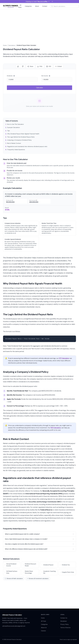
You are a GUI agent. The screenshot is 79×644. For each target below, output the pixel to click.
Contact (45, 6)
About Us (44, 628)
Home (5, 45)
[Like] (18, 66)
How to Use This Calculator (15, 124)
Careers (43, 631)
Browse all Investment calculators (38, 579)
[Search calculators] (66, 6)
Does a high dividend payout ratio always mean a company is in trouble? (39, 539)
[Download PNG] (40, 66)
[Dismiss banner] (52, 2)
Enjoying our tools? (38, 2)
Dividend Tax (65, 565)
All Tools (20, 6)
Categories (28, 6)
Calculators (12, 45)
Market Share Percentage (28, 572)
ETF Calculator (64, 358)
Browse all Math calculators (14, 579)
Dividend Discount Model (29, 565)
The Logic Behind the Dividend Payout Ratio (21, 137)
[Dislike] (23, 66)
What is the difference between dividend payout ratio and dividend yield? (39, 549)
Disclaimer (64, 621)
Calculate (39, 88)
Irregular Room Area (67, 572)
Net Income (46, 76)
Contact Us (64, 618)
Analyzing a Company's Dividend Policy (19, 140)
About (37, 6)
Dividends (11, 76)
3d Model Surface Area (11, 572)
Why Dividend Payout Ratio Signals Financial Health (23, 134)
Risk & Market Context (14, 143)
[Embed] (58, 66)
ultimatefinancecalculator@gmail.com (14, 626)
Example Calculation (14, 127)
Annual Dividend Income (10, 565)
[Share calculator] (30, 66)
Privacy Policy (65, 624)
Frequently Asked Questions (16, 150)
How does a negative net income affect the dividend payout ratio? (39, 544)
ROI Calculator (56, 428)
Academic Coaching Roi (48, 572)
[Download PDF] (49, 66)
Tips (8, 131)
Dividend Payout (47, 565)
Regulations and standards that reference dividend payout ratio (27, 146)
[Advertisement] (39, 26)
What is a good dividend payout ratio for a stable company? (39, 534)
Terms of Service (65, 628)
